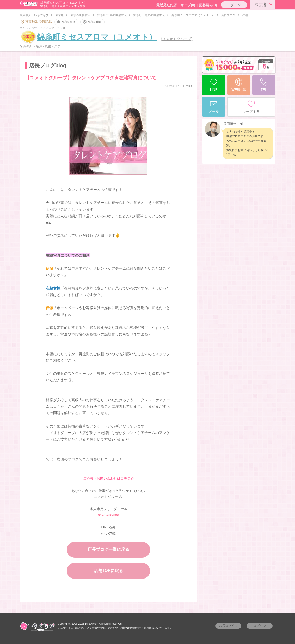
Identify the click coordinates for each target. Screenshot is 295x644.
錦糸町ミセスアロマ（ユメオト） (193, 15)
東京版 (60, 15)
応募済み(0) (208, 5)
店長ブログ (228, 15)
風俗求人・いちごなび (34, 15)
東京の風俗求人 (80, 15)
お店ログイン (228, 626)
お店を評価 (66, 22)
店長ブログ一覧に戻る (108, 549)
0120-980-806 (109, 515)
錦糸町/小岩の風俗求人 (112, 15)
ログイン (234, 5)
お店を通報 (92, 22)
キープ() (188, 5)
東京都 (265, 4)
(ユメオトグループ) (177, 39)
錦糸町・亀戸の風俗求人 (149, 15)
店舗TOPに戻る (109, 571)
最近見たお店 (167, 5)
